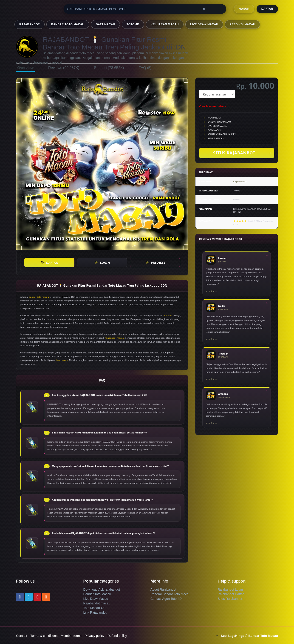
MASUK (244, 9)
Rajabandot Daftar (231, 594)
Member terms (71, 636)
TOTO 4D (133, 24)
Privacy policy (94, 636)
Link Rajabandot (95, 612)
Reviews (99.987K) (64, 68)
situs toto (168, 316)
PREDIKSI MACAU (242, 24)
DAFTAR (267, 9)
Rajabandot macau (97, 603)
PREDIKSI (155, 263)
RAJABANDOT (30, 24)
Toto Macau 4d (94, 608)
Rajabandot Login (230, 589)
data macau (62, 360)
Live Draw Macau (96, 599)
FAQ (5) (145, 68)
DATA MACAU (105, 24)
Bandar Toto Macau (97, 594)
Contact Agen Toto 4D (166, 599)
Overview (25, 68)
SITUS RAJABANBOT (242, 153)
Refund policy (117, 636)
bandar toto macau (39, 297)
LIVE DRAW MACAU (204, 24)
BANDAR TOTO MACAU (68, 24)
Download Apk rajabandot (102, 589)
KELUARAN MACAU (165, 24)
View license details (212, 106)
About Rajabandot (163, 589)
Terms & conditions (44, 636)
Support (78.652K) (109, 68)
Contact (22, 636)
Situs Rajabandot (230, 599)
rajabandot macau (114, 338)
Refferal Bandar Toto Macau (170, 594)
